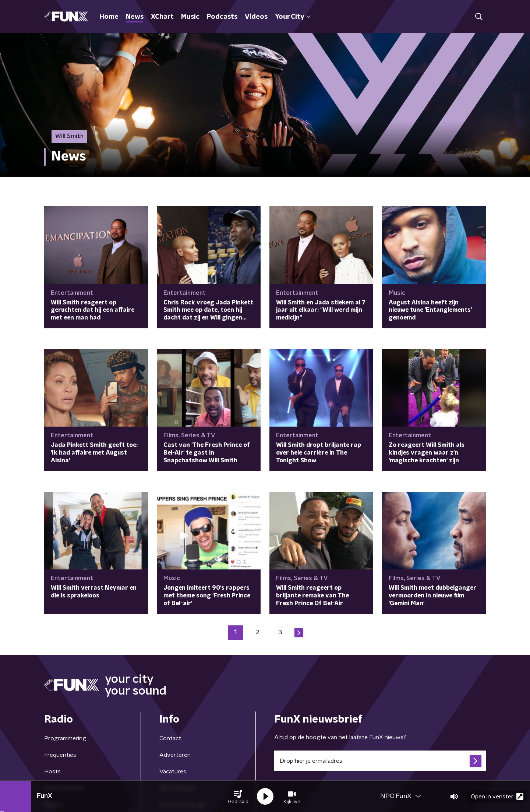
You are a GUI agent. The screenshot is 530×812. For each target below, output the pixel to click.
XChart (162, 17)
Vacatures (173, 772)
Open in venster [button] (497, 796)
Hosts (52, 772)
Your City (293, 17)
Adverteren (175, 755)
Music (190, 17)
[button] (238, 797)
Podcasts (222, 17)
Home (109, 17)
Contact (170, 738)
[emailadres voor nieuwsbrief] (380, 761)
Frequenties (60, 755)
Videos (256, 17)
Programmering (65, 738)
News (135, 17)
